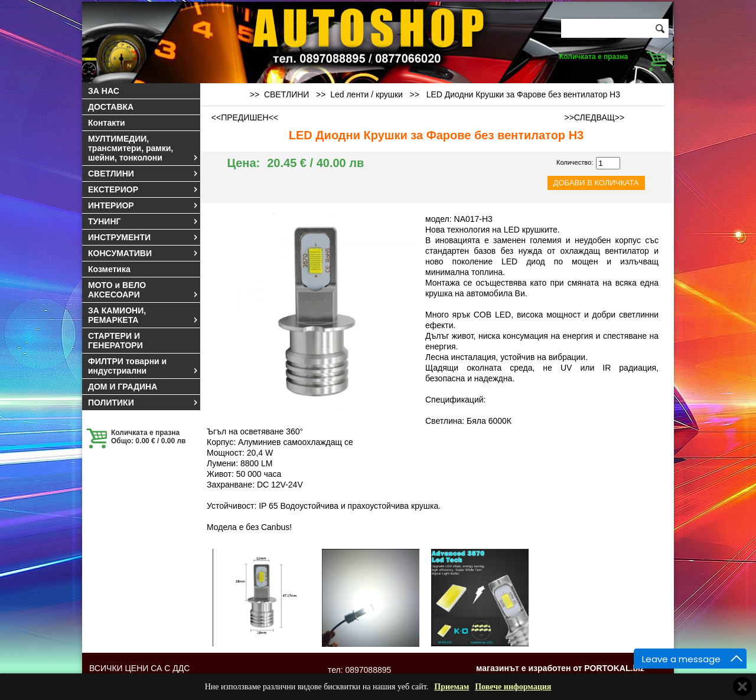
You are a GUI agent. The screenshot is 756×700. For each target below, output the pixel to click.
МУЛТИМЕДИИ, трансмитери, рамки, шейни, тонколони (144, 148)
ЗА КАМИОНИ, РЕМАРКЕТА (144, 315)
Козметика (109, 269)
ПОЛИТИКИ (144, 403)
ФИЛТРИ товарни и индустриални (144, 366)
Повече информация (513, 687)
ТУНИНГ (144, 221)
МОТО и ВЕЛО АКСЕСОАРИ (144, 290)
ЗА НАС (104, 91)
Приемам (452, 687)
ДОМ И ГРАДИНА (123, 387)
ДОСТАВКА (111, 107)
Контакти (107, 123)
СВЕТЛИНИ (144, 174)
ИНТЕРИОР (144, 205)
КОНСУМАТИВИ (144, 253)
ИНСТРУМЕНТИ (144, 237)
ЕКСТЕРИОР (144, 189)
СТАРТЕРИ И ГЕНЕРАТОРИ (115, 341)
